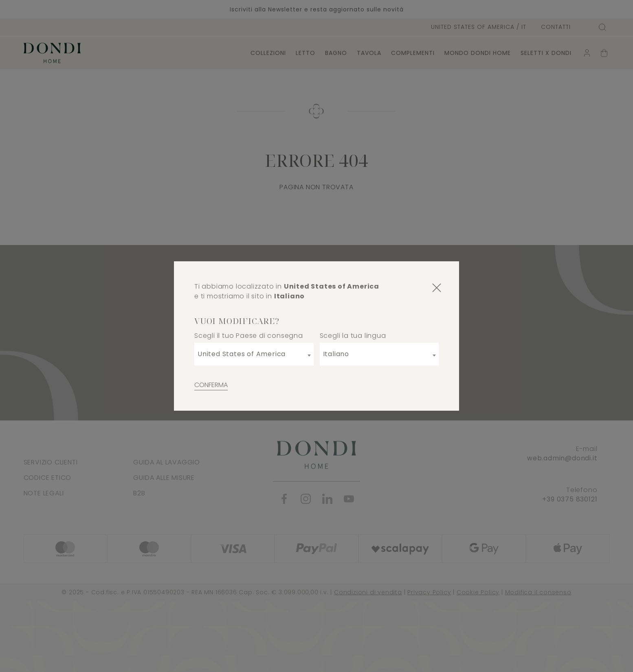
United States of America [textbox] (242, 354)
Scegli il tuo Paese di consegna (249, 336)
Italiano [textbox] (336, 354)
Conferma (211, 385)
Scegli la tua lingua (353, 336)
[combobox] (254, 354)
